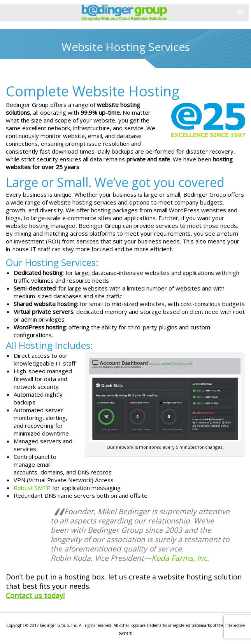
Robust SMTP (32, 488)
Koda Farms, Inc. (180, 558)
